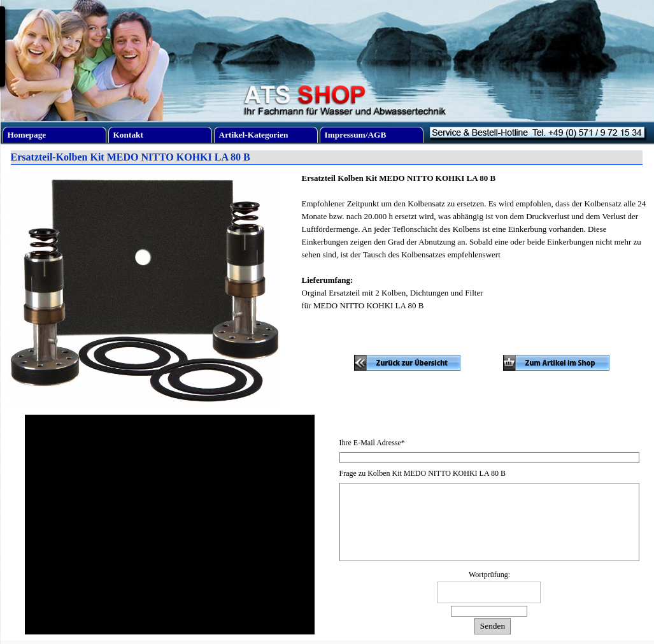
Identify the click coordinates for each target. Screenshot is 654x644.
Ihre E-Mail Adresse (372, 443)
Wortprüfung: (489, 575)
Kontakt (128, 135)
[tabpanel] (474, 248)
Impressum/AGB (356, 135)
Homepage (27, 135)
